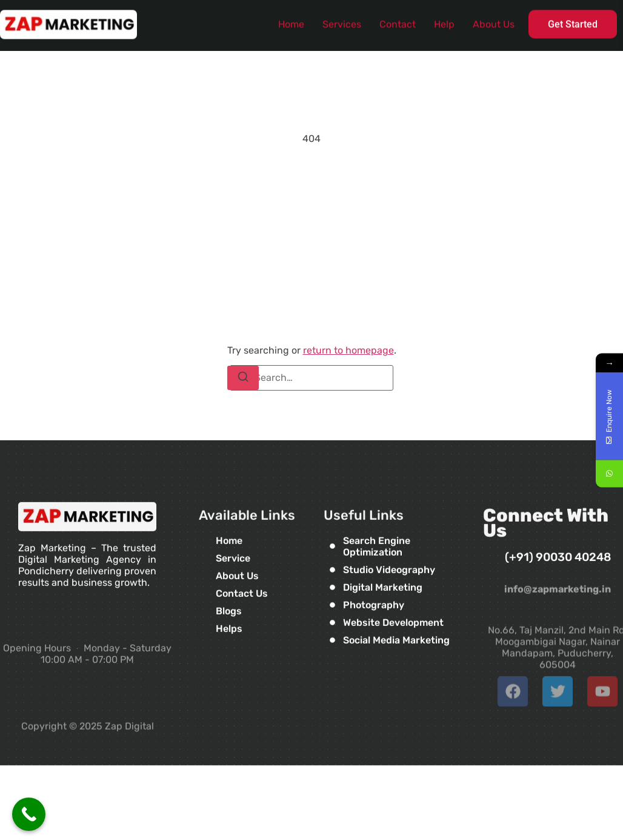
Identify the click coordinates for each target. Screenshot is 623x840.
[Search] (243, 378)
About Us (494, 21)
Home (291, 21)
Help (444, 21)
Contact (398, 21)
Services (342, 21)
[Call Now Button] (29, 814)
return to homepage (348, 350)
